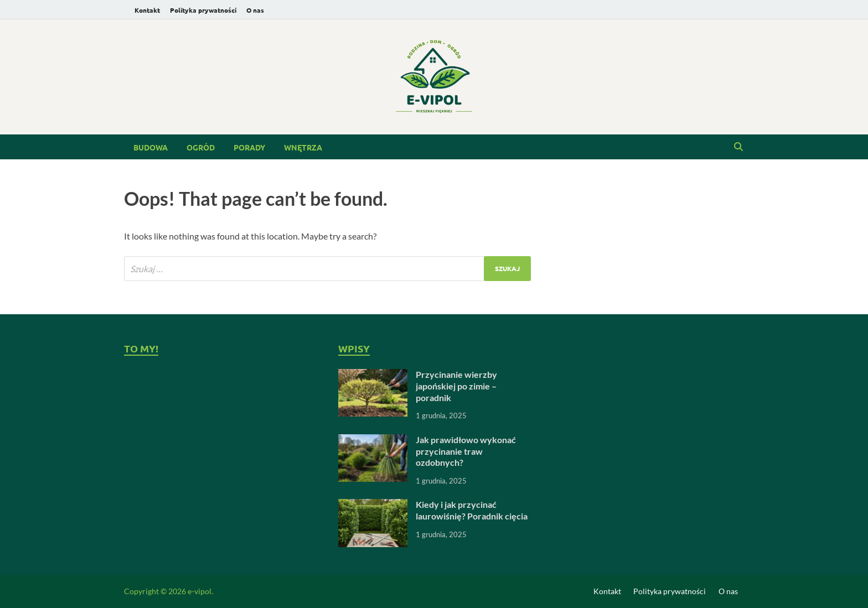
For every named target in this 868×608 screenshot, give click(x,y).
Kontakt (147, 10)
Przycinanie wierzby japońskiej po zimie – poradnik (456, 386)
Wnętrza (303, 147)
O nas (255, 10)
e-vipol (200, 591)
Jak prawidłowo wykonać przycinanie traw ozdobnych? (466, 451)
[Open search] (738, 147)
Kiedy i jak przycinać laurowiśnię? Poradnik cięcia (472, 510)
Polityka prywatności (203, 10)
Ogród (201, 147)
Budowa (151, 147)
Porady (249, 147)
